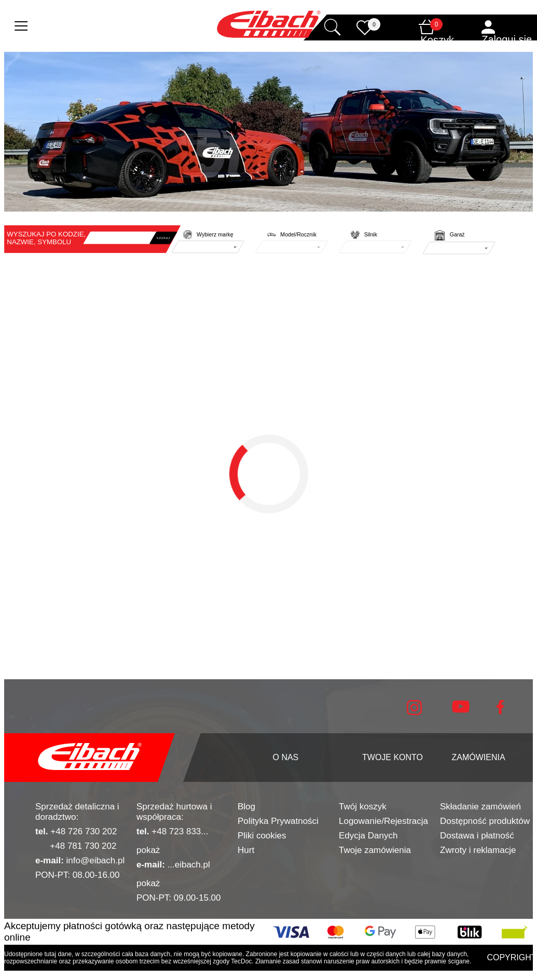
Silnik (371, 235)
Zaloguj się (507, 39)
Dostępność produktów (485, 821)
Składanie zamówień (480, 807)
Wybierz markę (215, 235)
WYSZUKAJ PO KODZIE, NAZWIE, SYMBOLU (46, 238)
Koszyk (437, 40)
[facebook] (500, 712)
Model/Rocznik (298, 235)
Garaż (457, 235)
